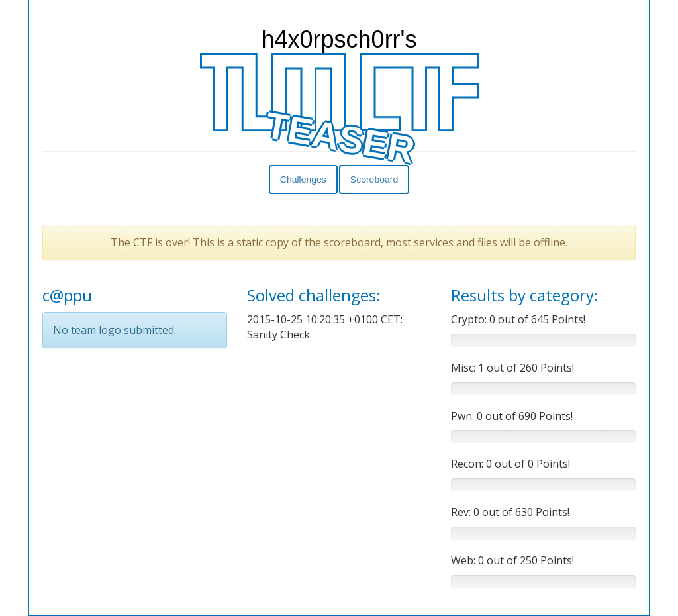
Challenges (303, 180)
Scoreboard (374, 180)
